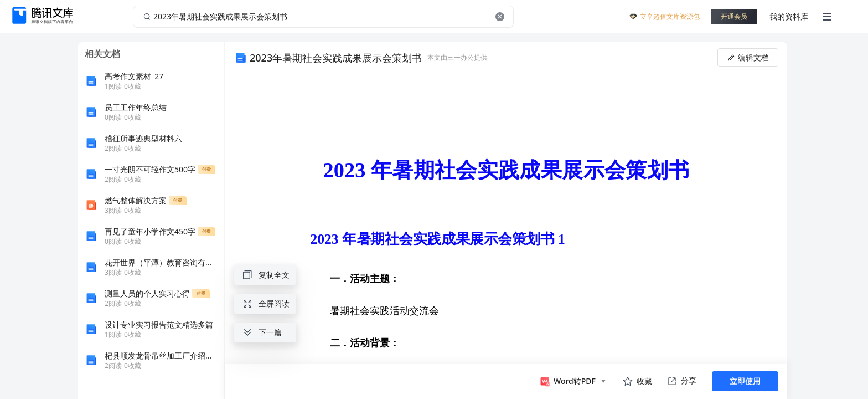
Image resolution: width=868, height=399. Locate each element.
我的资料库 (789, 16)
